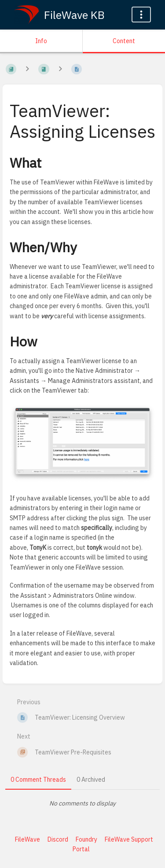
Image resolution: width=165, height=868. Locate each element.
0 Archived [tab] (91, 780)
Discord (58, 839)
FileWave (27, 839)
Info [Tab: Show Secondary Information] (41, 41)
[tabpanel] (82, 803)
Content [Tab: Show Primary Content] (124, 41)
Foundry (86, 839)
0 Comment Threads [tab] (38, 780)
